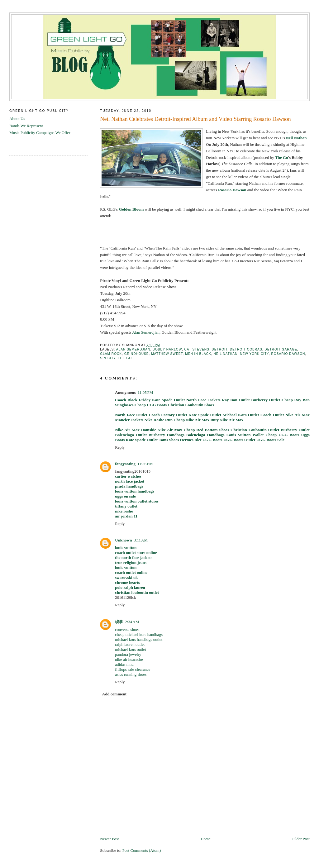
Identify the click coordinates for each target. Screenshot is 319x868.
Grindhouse (137, 354)
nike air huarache (129, 659)
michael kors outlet (131, 649)
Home (206, 839)
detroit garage (281, 349)
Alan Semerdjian (133, 349)
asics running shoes (131, 674)
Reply (120, 447)
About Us (17, 119)
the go (125, 358)
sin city (108, 358)
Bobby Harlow (167, 349)
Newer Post (109, 839)
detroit (220, 349)
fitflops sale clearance (133, 669)
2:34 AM (132, 622)
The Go (282, 157)
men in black (198, 354)
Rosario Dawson (288, 354)
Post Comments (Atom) (142, 850)
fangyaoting (125, 464)
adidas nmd (124, 664)
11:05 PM (145, 392)
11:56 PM (145, 464)
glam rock (111, 354)
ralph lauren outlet (130, 644)
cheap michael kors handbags (139, 634)
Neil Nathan (225, 354)
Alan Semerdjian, (146, 332)
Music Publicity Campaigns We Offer (40, 133)
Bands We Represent (26, 126)
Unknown (123, 540)
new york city (254, 354)
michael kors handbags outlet (139, 639)
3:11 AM (140, 540)
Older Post (301, 839)
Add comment (114, 694)
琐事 (119, 622)
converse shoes (127, 630)
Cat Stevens (197, 349)
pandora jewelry (128, 654)
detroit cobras (246, 349)
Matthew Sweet (167, 354)
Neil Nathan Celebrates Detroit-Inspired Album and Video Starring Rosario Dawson (195, 119)
